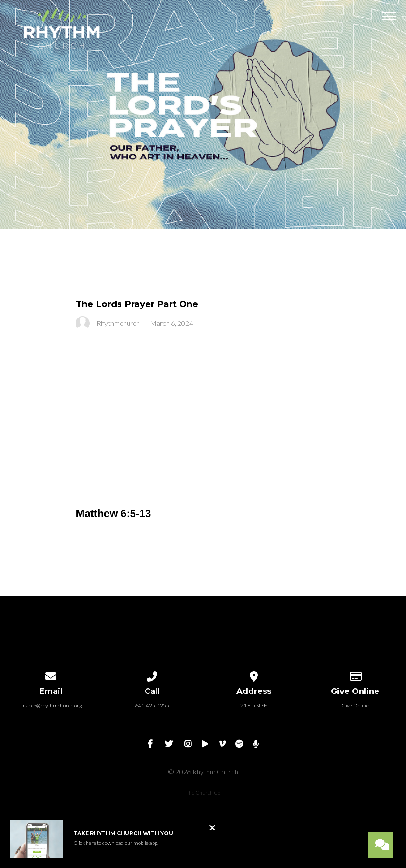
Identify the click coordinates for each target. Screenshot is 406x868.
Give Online (355, 705)
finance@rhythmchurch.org (51, 705)
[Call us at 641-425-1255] (153, 675)
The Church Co (203, 793)
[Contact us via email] (51, 675)
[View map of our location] (254, 675)
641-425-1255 (152, 705)
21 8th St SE (254, 705)
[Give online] (355, 675)
